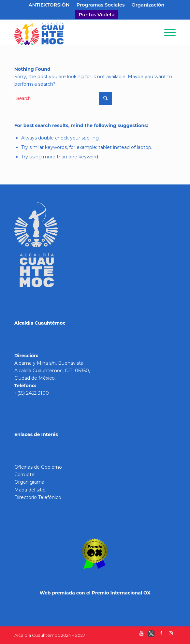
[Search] (151, 32)
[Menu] (167, 32)
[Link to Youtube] (141, 635)
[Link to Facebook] (161, 635)
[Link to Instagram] (171, 635)
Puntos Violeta (96, 15)
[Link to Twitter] (151, 635)
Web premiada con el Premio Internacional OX (95, 593)
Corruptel (25, 475)
